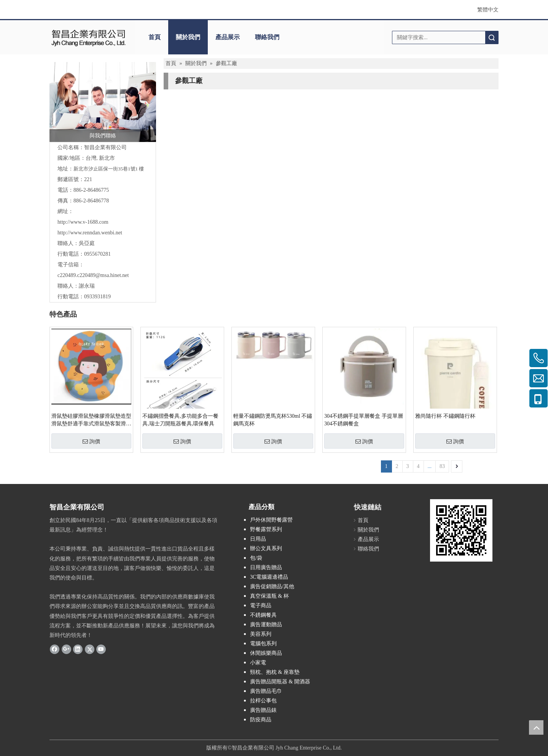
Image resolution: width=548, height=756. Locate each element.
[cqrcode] (461, 530)
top (536, 727)
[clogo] (88, 37)
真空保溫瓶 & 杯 (269, 596)
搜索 (492, 37)
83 (442, 466)
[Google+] (66, 649)
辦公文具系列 (266, 548)
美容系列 (261, 634)
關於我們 (188, 37)
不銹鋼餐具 (263, 615)
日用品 (258, 539)
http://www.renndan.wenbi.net (90, 233)
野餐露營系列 (266, 529)
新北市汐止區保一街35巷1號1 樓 (109, 169)
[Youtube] (101, 649)
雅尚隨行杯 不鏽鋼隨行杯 (445, 416)
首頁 (155, 37)
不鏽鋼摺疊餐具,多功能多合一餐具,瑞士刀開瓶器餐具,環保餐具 (180, 420)
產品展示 (228, 37)
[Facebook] (55, 649)
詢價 (91, 441)
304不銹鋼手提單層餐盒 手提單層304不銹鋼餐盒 (364, 420)
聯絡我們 (267, 37)
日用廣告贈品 (266, 567)
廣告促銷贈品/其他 (272, 586)
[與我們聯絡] (103, 102)
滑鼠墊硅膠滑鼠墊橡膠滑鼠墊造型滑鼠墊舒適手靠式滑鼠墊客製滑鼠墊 (91, 420)
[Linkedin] (78, 649)
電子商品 (261, 606)
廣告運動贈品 (266, 625)
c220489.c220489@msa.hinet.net (93, 275)
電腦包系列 (263, 644)
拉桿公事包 (263, 701)
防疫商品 (261, 720)
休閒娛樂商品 (266, 653)
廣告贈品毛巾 (266, 691)
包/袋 (256, 558)
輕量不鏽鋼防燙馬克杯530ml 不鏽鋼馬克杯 (273, 420)
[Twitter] (90, 649)
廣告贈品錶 (263, 710)
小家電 (258, 663)
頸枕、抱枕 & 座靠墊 (275, 672)
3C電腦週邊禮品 (269, 577)
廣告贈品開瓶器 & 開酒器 (280, 682)
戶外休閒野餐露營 (271, 520)
